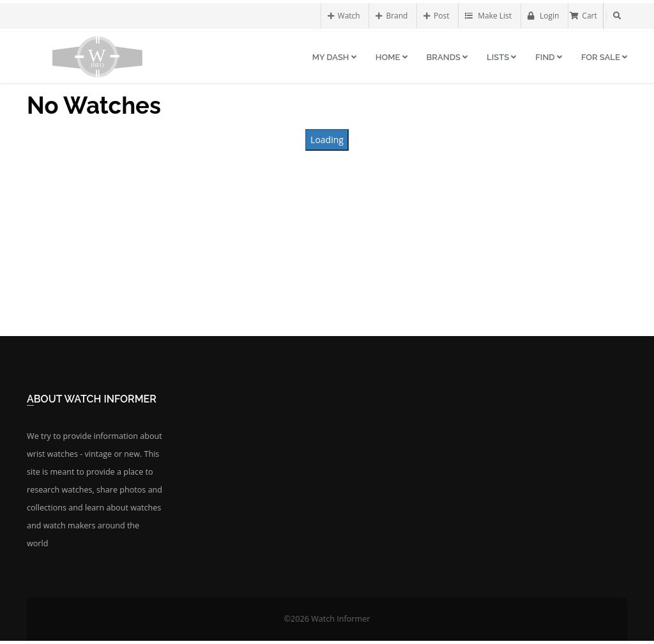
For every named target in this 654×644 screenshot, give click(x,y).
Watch (344, 16)
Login (544, 16)
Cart (583, 16)
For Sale (604, 57)
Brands (447, 57)
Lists (501, 57)
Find (549, 57)
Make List (488, 16)
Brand (392, 16)
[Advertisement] (327, 243)
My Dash (334, 57)
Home (392, 57)
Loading (327, 140)
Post (436, 16)
